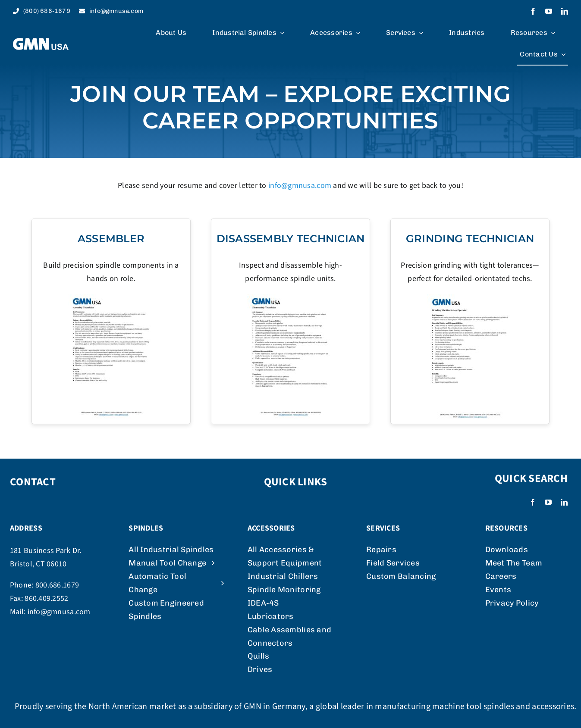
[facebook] (533, 11)
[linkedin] (565, 11)
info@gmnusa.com (300, 186)
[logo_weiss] (41, 42)
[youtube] (549, 11)
